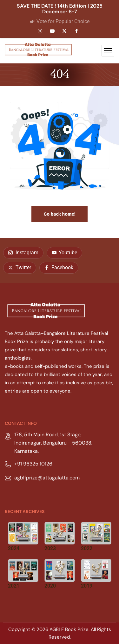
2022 (87, 548)
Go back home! (59, 214)
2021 (14, 586)
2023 (50, 548)
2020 (50, 586)
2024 (14, 548)
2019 (87, 586)
